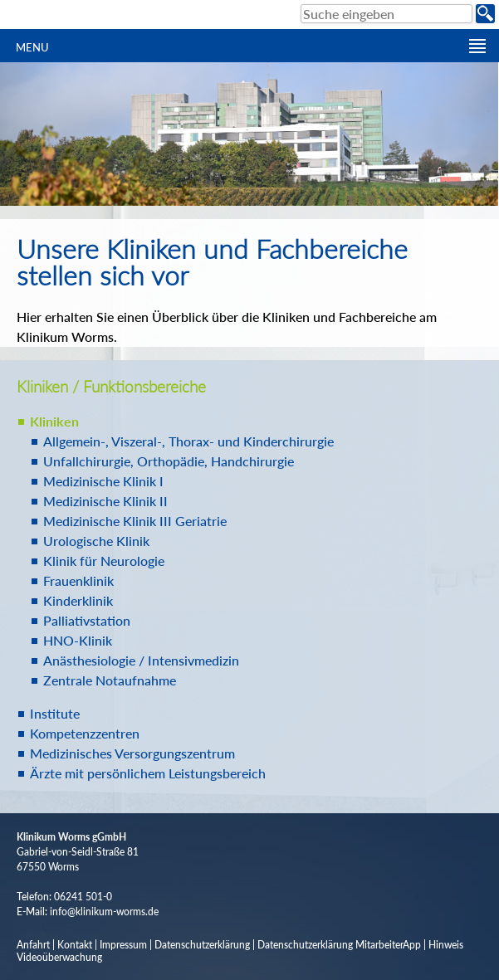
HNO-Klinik (78, 640)
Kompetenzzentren (85, 733)
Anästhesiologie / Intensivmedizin (141, 660)
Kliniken (54, 421)
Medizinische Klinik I (103, 481)
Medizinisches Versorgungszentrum (132, 753)
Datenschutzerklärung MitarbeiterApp (339, 945)
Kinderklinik (78, 600)
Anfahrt (33, 945)
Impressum (123, 945)
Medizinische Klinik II (105, 501)
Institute (55, 713)
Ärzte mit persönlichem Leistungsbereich (148, 773)
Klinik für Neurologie (104, 561)
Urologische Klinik (96, 541)
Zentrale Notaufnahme (110, 680)
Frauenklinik (78, 580)
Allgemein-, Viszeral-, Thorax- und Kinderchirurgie (188, 441)
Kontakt (75, 945)
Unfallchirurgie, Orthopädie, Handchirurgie (169, 461)
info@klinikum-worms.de (104, 912)
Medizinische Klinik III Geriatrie (135, 521)
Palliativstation (87, 620)
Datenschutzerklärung (202, 945)
